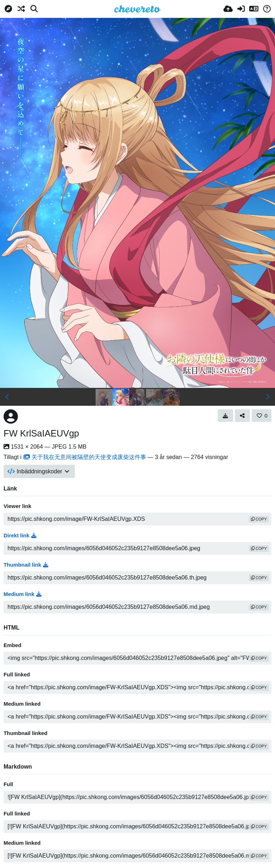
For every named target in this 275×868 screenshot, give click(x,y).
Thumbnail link (26, 565)
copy (259, 519)
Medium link (23, 594)
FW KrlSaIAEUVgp (41, 433)
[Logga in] (241, 9)
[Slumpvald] (21, 9)
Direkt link (20, 536)
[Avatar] (11, 416)
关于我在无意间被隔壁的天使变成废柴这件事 (85, 457)
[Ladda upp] (228, 9)
